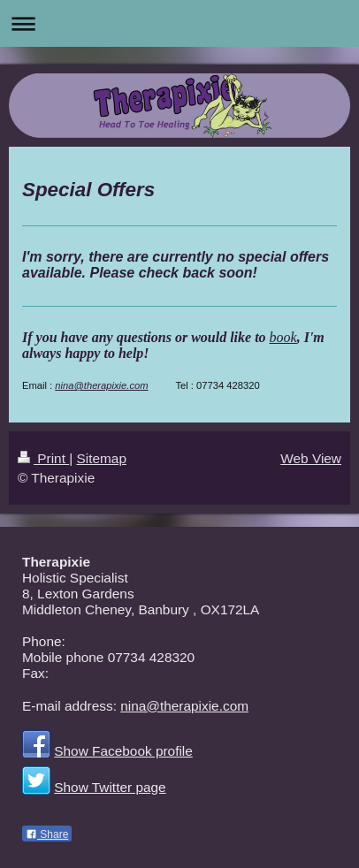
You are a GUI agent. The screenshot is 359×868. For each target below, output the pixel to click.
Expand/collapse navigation (179, 23)
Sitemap (101, 458)
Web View (311, 458)
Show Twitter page (110, 787)
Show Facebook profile (123, 751)
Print (43, 458)
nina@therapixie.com (101, 385)
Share (47, 834)
